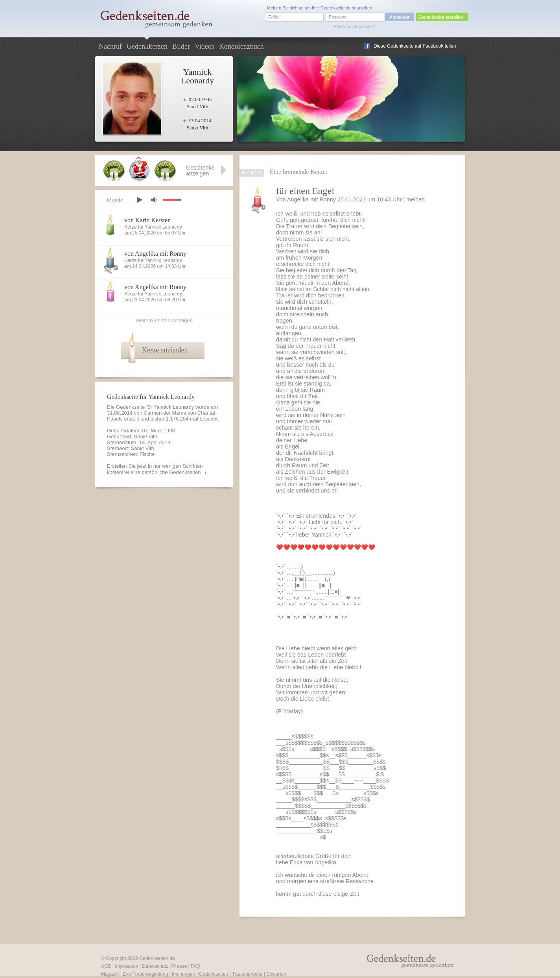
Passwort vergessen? (355, 26)
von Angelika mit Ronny (155, 254)
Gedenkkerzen (147, 46)
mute (155, 200)
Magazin (110, 974)
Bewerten (276, 974)
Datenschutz (155, 966)
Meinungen (183, 974)
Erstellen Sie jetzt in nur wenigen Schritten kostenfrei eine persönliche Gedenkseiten (155, 469)
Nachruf (110, 46)
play (139, 200)
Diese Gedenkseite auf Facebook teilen (415, 46)
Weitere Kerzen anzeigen (164, 320)
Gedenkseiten (214, 974)
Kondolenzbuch (241, 46)
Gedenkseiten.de (157, 958)
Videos (204, 46)
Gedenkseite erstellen (440, 17)
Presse (180, 966)
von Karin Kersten (147, 220)
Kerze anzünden (165, 350)
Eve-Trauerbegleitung (145, 974)
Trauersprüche (247, 974)
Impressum (126, 966)
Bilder (181, 46)
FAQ (195, 966)
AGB (106, 966)
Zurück (254, 173)
